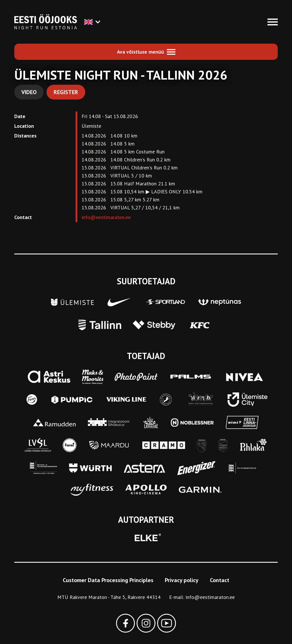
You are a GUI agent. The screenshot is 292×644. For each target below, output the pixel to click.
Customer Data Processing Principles (108, 580)
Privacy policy (182, 580)
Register (66, 92)
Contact (220, 580)
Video (29, 92)
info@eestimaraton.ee (106, 217)
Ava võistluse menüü (140, 52)
